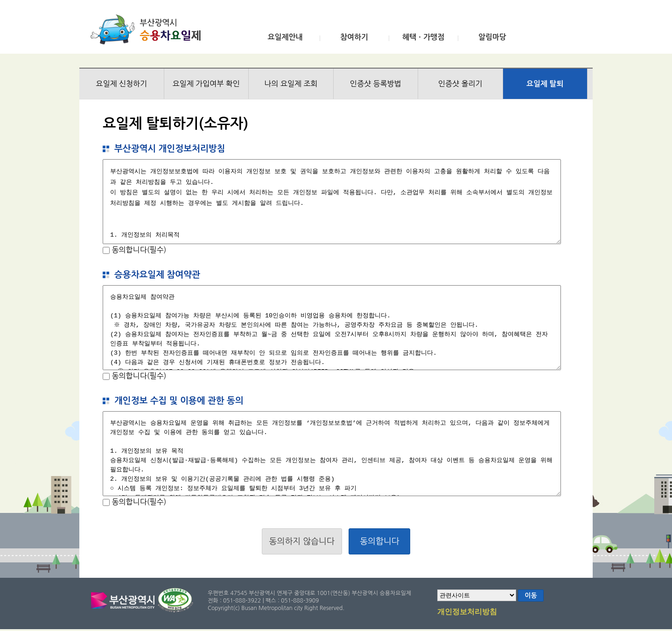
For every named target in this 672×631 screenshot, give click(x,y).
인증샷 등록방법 (376, 84)
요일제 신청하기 (121, 84)
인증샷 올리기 (460, 84)
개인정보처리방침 (467, 612)
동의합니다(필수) (138, 250)
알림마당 (492, 37)
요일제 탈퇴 (545, 84)
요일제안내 (285, 37)
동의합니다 (380, 541)
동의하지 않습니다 (302, 541)
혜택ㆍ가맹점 (423, 37)
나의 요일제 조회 (291, 84)
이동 (531, 596)
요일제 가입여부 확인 (206, 84)
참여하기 (354, 37)
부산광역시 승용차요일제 (149, 29)
